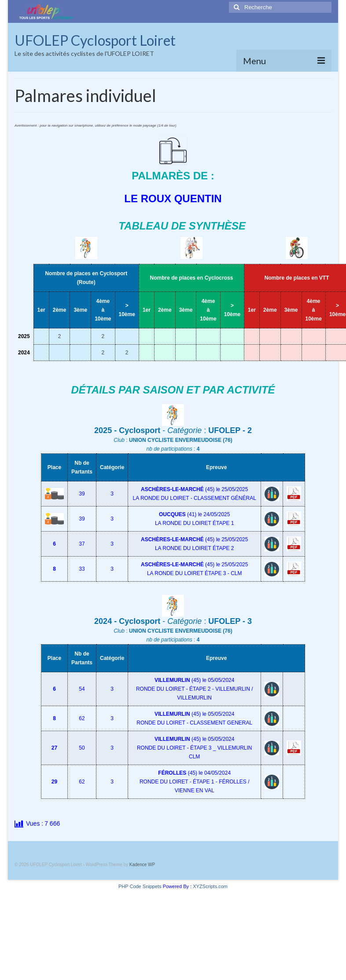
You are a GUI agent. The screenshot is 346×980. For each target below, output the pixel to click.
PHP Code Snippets (140, 886)
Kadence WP (142, 865)
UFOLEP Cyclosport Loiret (95, 40)
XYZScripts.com (210, 886)
